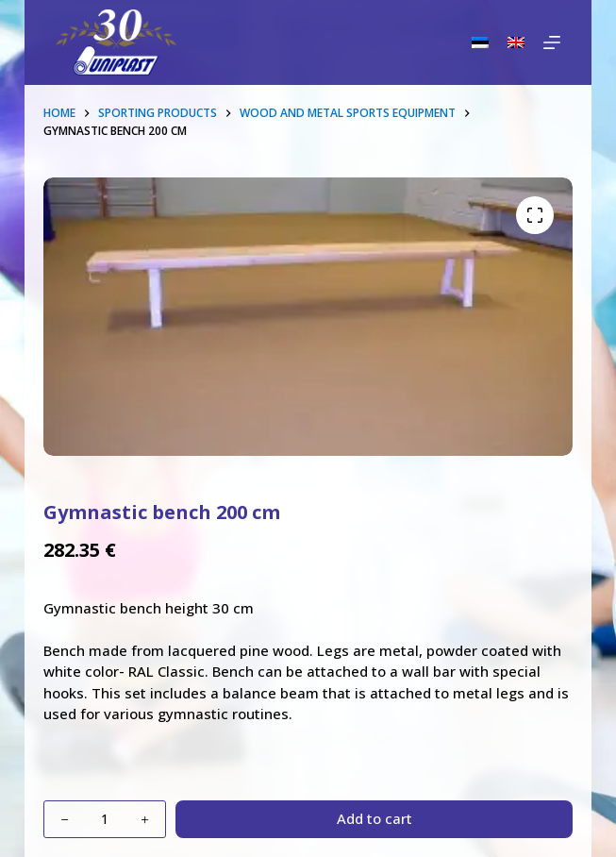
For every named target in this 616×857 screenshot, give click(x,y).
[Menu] (552, 42)
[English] (516, 42)
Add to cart (375, 818)
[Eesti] (480, 42)
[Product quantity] (105, 819)
